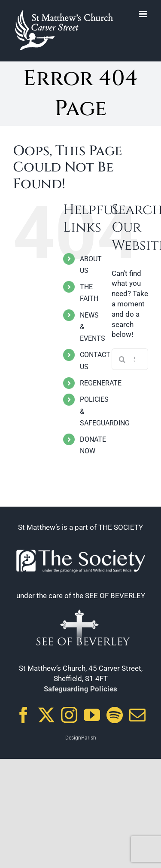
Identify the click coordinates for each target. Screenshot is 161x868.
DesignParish (81, 738)
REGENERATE (101, 383)
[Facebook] (24, 715)
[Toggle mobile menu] (144, 14)
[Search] (122, 359)
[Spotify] (115, 715)
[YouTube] (92, 715)
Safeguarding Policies (80, 689)
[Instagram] (69, 715)
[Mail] (137, 715)
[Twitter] (46, 715)
